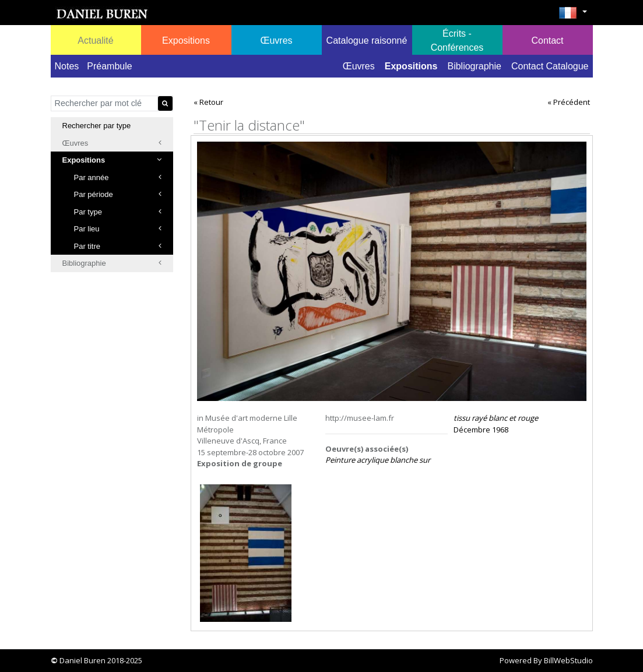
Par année (118, 177)
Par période (118, 194)
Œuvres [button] (276, 41)
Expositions (411, 66)
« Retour (208, 102)
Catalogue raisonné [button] (367, 41)
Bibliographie (474, 66)
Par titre (118, 246)
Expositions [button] (186, 41)
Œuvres (359, 66)
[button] (573, 16)
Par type (118, 212)
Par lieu (118, 229)
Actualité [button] (95, 41)
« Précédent (569, 102)
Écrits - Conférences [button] (457, 41)
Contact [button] (547, 41)
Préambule (109, 66)
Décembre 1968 (496, 424)
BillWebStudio (568, 660)
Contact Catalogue (550, 66)
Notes (67, 66)
